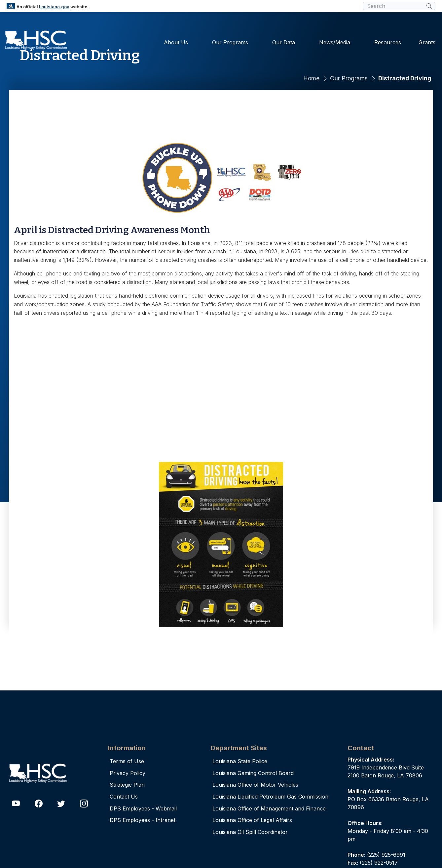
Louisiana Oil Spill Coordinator (250, 832)
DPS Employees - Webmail (143, 808)
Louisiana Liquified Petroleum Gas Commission (270, 797)
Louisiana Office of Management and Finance (269, 808)
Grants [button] (427, 41)
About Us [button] (176, 41)
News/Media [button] (335, 41)
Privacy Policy (128, 773)
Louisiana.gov (54, 7)
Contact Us (124, 797)
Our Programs (349, 78)
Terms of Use (127, 761)
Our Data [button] (284, 41)
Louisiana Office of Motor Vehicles (255, 785)
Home (311, 78)
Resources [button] (388, 41)
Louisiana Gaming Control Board (253, 773)
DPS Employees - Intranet (143, 820)
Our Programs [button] (230, 41)
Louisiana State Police (240, 761)
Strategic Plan (127, 785)
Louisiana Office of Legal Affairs (252, 820)
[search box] (395, 6)
